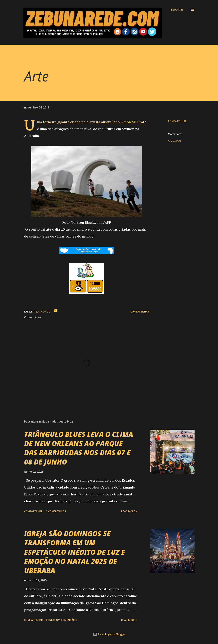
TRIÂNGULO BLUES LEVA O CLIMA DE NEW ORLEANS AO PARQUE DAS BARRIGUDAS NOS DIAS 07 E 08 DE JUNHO (79, 448)
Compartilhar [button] (177, 121)
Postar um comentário (62, 620)
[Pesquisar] (176, 10)
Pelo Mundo (174, 141)
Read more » (129, 511)
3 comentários (56, 511)
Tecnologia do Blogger (109, 634)
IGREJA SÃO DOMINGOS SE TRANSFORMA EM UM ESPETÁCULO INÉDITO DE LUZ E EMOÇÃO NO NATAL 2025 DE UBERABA (75, 552)
